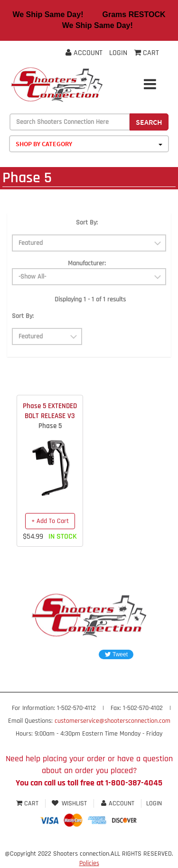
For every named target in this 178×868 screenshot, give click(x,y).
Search (149, 122)
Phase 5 (50, 426)
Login (118, 53)
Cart (28, 803)
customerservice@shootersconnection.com (112, 721)
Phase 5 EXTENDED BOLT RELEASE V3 (50, 411)
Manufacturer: (87, 263)
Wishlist (70, 803)
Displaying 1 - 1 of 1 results (90, 299)
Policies (89, 863)
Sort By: (87, 223)
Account (84, 53)
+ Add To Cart (50, 521)
